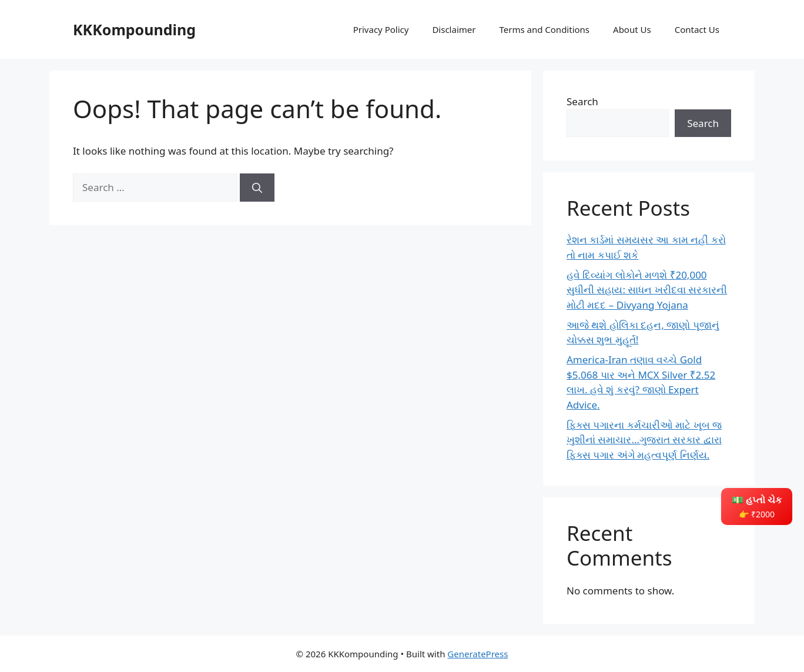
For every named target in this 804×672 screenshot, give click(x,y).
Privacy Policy (381, 29)
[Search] (257, 188)
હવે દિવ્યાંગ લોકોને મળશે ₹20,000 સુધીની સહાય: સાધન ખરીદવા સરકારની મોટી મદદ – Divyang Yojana (647, 290)
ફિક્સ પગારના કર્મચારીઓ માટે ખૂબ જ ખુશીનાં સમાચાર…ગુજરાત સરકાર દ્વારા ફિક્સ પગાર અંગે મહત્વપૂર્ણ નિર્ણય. (644, 440)
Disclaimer (454, 29)
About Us (632, 29)
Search (582, 101)
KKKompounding (134, 29)
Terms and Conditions (544, 29)
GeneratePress (478, 654)
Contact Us (697, 29)
